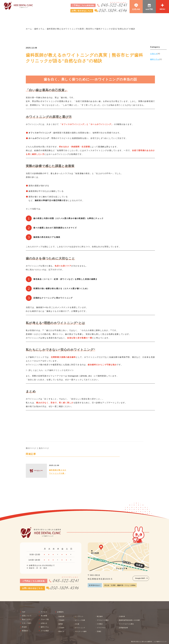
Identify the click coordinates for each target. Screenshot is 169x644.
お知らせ (44, 623)
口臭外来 (122, 616)
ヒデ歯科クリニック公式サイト (60, 370)
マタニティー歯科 (81, 631)
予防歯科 (61, 620)
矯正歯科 (100, 616)
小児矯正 (100, 624)
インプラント (79, 616)
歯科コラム (45, 627)
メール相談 (45, 631)
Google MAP (140, 578)
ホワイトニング (80, 628)
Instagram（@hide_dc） (80, 376)
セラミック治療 (80, 620)
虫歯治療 (61, 616)
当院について (27, 616)
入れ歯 (77, 624)
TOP (24, 612)
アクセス (44, 612)
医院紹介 (25, 631)
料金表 (24, 627)
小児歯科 (61, 628)
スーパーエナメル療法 (126, 624)
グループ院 (45, 619)
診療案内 (60, 612)
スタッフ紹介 (27, 623)
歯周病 (61, 624)
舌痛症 (99, 631)
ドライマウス (101, 628)
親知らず (61, 631)
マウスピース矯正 (103, 620)
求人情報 (44, 616)
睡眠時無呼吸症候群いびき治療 (129, 620)
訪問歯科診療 (123, 628)
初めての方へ (27, 619)
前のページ (31, 448)
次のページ (44, 448)
